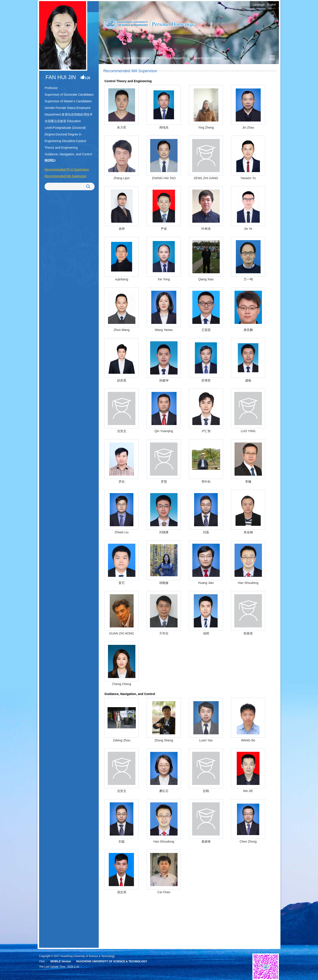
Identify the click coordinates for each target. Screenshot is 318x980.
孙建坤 (164, 380)
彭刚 (206, 791)
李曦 (248, 482)
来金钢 (248, 532)
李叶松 (206, 482)
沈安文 (122, 431)
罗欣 (122, 482)
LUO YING (248, 431)
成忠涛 (122, 892)
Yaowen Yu (248, 178)
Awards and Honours (208, 58)
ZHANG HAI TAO (164, 178)
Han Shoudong (248, 583)
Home (111, 58)
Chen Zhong (248, 841)
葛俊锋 (206, 841)
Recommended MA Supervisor (66, 176)
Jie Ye (248, 229)
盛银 (248, 380)
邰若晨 (122, 380)
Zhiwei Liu (122, 532)
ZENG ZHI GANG (206, 178)
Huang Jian (206, 583)
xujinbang (122, 279)
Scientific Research (136, 58)
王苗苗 (206, 330)
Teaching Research (172, 58)
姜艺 (122, 583)
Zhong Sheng (164, 740)
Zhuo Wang (122, 330)
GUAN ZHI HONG (122, 633)
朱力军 (122, 127)
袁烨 (122, 229)
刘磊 (206, 532)
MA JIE (248, 791)
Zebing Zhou (122, 740)
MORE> (50, 160)
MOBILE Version (61, 961)
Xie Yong (164, 279)
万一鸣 (248, 279)
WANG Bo (248, 740)
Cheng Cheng (121, 684)
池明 (206, 633)
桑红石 (164, 791)
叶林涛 (206, 229)
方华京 (164, 633)
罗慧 (164, 482)
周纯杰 (164, 127)
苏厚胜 (206, 380)
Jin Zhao (248, 127)
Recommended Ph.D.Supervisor (67, 169)
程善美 (248, 633)
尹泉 (164, 229)
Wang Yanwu (164, 330)
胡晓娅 (164, 583)
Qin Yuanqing (164, 431)
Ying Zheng (206, 127)
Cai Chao (164, 892)
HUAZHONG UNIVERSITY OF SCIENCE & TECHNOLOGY (112, 961)
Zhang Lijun (122, 178)
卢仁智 (206, 431)
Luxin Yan (206, 740)
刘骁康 (164, 532)
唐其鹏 (248, 330)
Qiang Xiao (206, 279)
